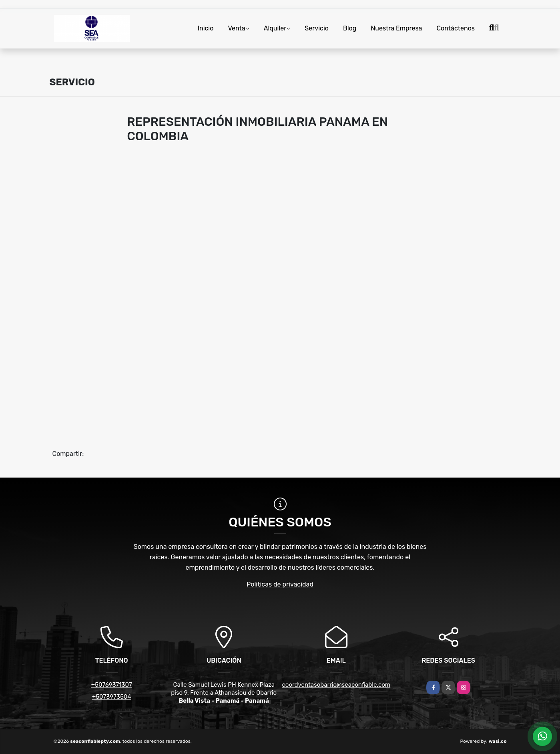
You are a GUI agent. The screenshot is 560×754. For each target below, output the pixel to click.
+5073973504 (112, 697)
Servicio (317, 28)
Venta (236, 28)
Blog (350, 28)
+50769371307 (112, 685)
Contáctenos (456, 28)
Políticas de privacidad (280, 584)
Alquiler (275, 28)
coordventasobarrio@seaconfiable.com (336, 685)
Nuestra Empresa (396, 28)
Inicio (206, 28)
